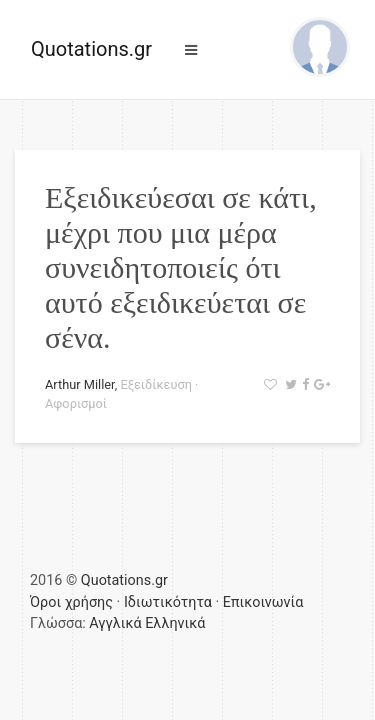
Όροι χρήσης (71, 602)
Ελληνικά (175, 623)
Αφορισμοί (76, 403)
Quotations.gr (91, 49)
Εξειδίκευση (156, 384)
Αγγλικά (115, 623)
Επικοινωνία (263, 602)
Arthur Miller (80, 384)
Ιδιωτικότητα (168, 602)
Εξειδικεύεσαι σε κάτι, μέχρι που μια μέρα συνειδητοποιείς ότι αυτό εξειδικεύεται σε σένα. (181, 267)
